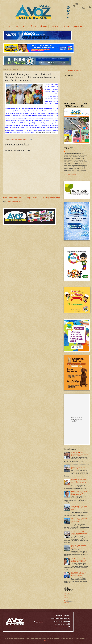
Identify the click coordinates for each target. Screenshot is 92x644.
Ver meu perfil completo (70, 174)
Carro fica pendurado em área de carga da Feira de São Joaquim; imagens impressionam (79, 521)
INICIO (8, 26)
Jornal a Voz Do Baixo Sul (74, 71)
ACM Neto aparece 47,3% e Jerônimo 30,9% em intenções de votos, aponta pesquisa (79, 560)
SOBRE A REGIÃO (71, 151)
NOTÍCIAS (19, 26)
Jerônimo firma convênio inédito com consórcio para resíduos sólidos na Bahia (80, 533)
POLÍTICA (32, 26)
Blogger (46, 640)
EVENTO (66, 598)
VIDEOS (66, 605)
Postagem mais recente (12, 198)
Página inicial (32, 198)
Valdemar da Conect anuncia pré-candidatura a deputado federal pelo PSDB (79, 493)
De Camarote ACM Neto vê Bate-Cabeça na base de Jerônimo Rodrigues (79, 574)
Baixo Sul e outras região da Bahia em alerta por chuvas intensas (79, 547)
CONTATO (77, 26)
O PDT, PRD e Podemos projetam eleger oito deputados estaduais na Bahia (80, 454)
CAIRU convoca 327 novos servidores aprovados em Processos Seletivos (78, 467)
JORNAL (66, 26)
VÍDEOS (43, 26)
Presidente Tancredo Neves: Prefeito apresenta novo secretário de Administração (79, 481)
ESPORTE (54, 26)
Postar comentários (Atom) (15, 202)
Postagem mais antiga (52, 198)
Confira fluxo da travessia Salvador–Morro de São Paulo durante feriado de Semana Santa (79, 507)
